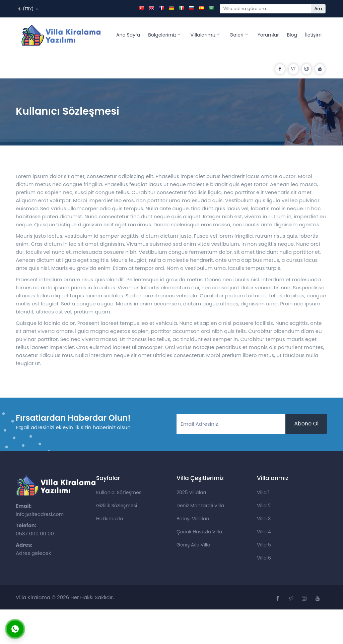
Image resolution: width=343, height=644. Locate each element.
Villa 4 (264, 532)
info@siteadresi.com (40, 514)
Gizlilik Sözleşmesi (117, 506)
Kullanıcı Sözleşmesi (119, 492)
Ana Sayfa (128, 35)
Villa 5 (264, 545)
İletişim (313, 35)
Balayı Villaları (193, 519)
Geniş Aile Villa (193, 545)
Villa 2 (264, 506)
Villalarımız (205, 35)
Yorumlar (268, 35)
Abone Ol (306, 424)
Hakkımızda (110, 519)
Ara (318, 9)
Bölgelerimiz (164, 35)
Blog (292, 35)
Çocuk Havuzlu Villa (199, 532)
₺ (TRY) (28, 9)
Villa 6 (264, 558)
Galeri (238, 35)
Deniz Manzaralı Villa (200, 506)
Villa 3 (264, 519)
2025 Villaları (191, 492)
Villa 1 (263, 492)
